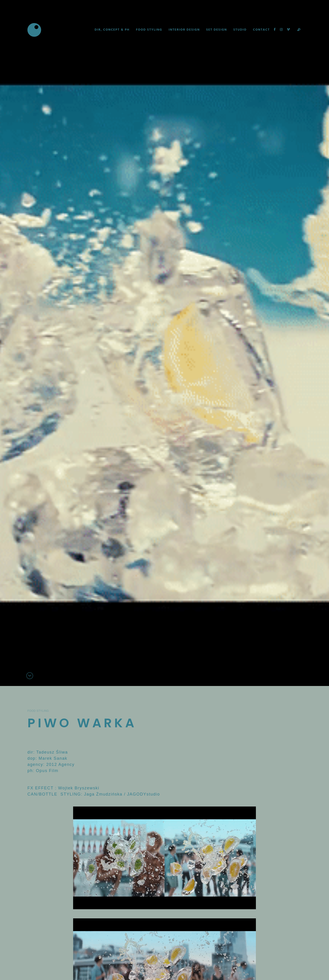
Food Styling (38, 711)
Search (299, 30)
